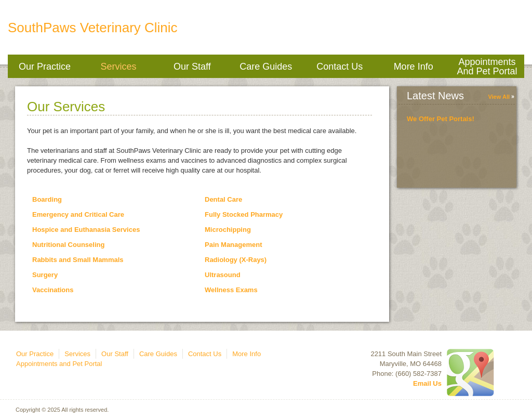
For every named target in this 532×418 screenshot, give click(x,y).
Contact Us (340, 67)
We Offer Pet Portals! (441, 119)
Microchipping (228, 230)
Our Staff (192, 67)
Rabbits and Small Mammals (78, 260)
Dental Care (223, 199)
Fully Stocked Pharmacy (244, 214)
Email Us (427, 383)
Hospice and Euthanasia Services (86, 230)
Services (118, 67)
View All (499, 97)
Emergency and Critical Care (78, 214)
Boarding (47, 199)
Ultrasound (223, 275)
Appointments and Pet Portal (487, 67)
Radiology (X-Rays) (236, 260)
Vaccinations (53, 290)
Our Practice (45, 67)
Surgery (45, 275)
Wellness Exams (231, 290)
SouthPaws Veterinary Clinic (93, 28)
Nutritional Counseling (68, 245)
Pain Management (234, 245)
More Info (414, 67)
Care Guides (266, 67)
